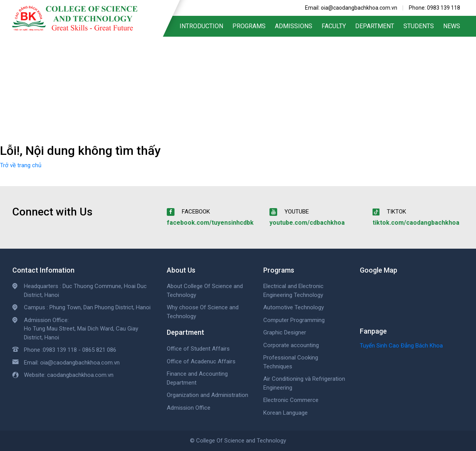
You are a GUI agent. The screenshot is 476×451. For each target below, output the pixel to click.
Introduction (201, 26)
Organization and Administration (208, 395)
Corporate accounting (291, 345)
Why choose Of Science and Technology (203, 312)
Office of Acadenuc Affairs (201, 361)
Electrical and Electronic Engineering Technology (293, 291)
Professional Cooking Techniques (291, 362)
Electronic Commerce (291, 400)
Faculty (334, 26)
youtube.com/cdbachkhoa (307, 223)
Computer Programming (294, 320)
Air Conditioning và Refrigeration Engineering (304, 383)
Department (375, 26)
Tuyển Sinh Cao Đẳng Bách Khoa (401, 346)
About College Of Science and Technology (205, 291)
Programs (249, 26)
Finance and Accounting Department (197, 378)
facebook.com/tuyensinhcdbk (210, 223)
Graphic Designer (285, 332)
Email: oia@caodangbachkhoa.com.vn (351, 8)
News (452, 26)
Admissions (294, 26)
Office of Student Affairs (198, 349)
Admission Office (189, 408)
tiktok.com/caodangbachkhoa (416, 223)
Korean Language (285, 413)
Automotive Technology (294, 307)
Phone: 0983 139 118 (434, 8)
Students (419, 26)
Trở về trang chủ (21, 165)
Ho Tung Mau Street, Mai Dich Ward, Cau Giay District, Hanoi (81, 333)
